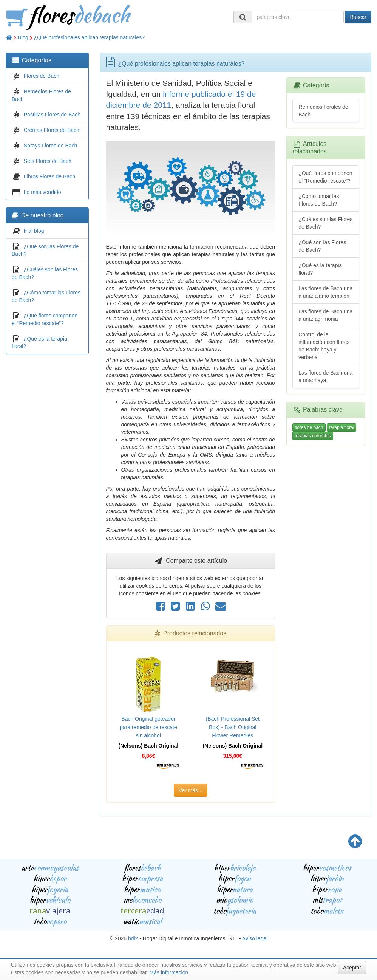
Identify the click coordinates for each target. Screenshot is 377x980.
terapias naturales (313, 436)
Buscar (358, 17)
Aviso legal (255, 938)
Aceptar (352, 968)
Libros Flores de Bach (49, 176)
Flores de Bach (42, 76)
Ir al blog (34, 231)
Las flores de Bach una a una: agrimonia (325, 315)
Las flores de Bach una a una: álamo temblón (325, 292)
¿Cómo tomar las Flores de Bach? (319, 200)
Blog (23, 37)
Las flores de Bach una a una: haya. (325, 376)
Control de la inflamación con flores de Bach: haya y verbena (324, 346)
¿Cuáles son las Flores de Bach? (325, 223)
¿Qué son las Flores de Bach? (322, 246)
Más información (169, 972)
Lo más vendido (42, 192)
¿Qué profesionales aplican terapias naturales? (89, 37)
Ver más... (191, 790)
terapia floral (341, 427)
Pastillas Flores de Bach (52, 115)
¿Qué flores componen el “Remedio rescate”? (325, 177)
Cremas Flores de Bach (52, 130)
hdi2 (133, 938)
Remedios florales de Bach (323, 111)
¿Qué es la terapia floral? (320, 269)
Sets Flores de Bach (48, 161)
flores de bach (309, 427)
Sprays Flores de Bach (51, 146)
